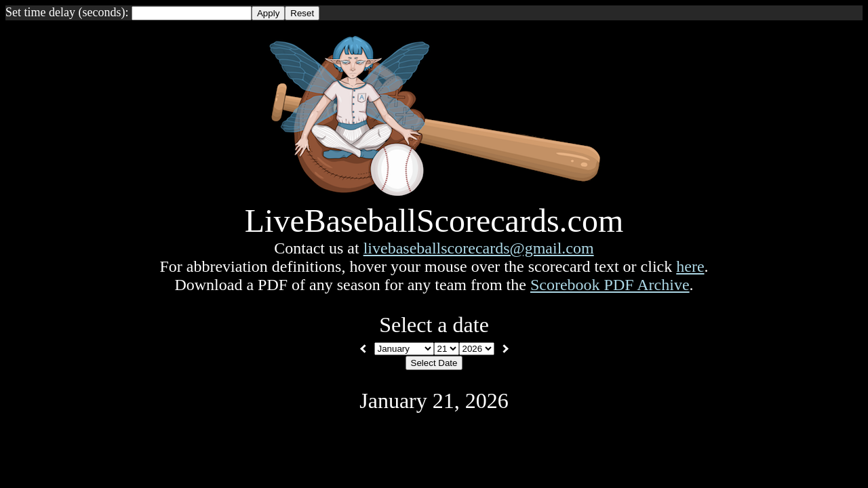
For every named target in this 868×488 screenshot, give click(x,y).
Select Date (434, 363)
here (690, 266)
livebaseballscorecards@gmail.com (479, 248)
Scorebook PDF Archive (610, 285)
